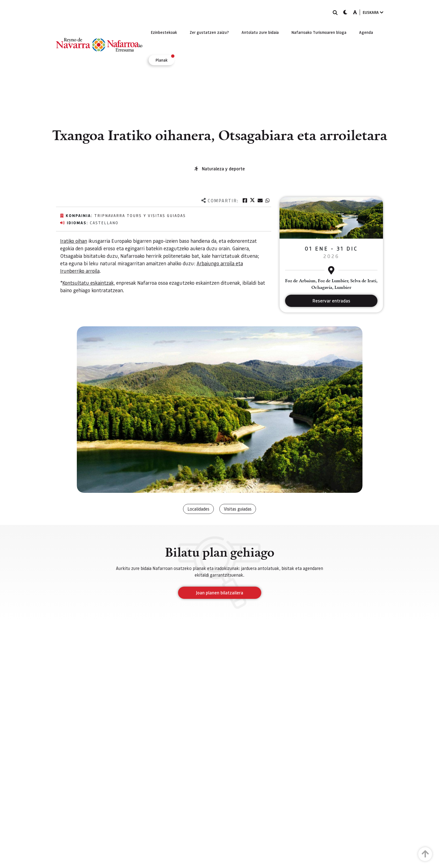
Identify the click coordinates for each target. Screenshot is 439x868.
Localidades (198, 509)
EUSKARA (373, 12)
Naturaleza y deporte (223, 169)
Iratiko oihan (74, 241)
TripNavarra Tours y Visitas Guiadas (140, 215)
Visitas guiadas (238, 509)
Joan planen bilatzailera (220, 593)
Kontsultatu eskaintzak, (89, 283)
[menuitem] (164, 32)
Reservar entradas (331, 301)
